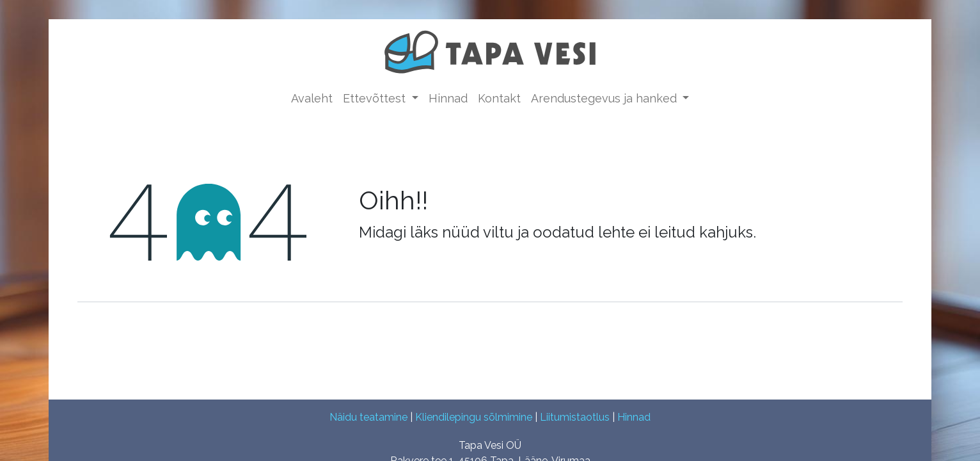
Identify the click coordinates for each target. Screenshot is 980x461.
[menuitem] (312, 98)
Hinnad (634, 417)
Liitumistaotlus (575, 417)
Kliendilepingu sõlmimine (474, 417)
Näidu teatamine (368, 417)
